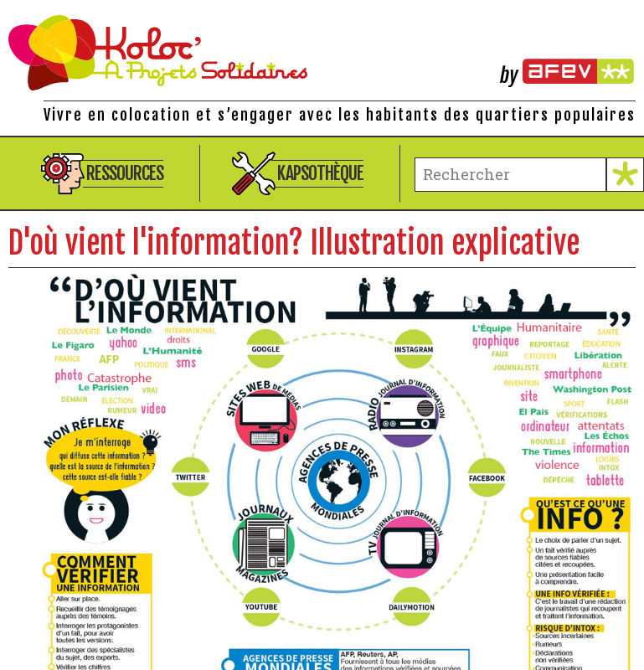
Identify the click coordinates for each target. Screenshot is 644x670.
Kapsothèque (320, 173)
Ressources (125, 173)
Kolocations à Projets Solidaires (322, 53)
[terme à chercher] (510, 175)
